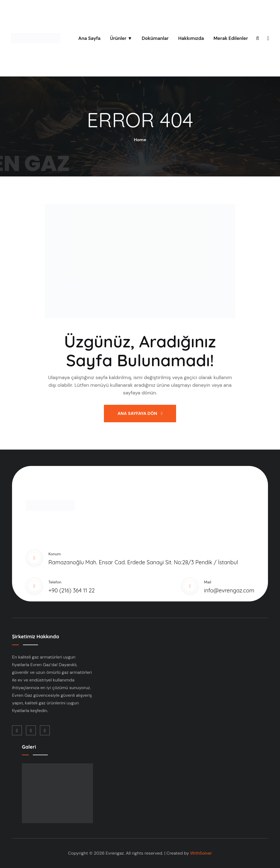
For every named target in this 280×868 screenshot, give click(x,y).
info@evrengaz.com (229, 590)
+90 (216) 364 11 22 (72, 590)
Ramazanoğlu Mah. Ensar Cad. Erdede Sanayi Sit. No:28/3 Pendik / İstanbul (143, 562)
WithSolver (201, 853)
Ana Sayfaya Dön (140, 413)
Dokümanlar (155, 38)
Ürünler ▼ (121, 38)
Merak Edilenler (231, 38)
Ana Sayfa (89, 38)
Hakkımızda (191, 38)
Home (140, 140)
